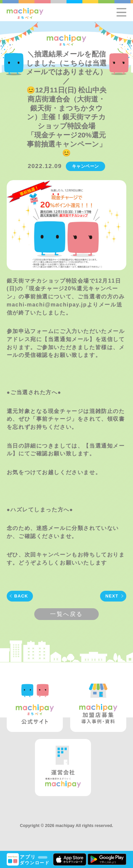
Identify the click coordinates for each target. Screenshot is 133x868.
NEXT (112, 596)
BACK (21, 596)
